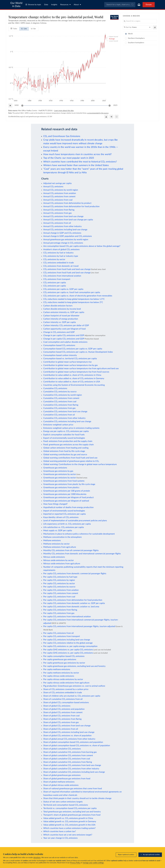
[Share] (111, 117)
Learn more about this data (64, 111)
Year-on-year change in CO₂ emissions (60, 838)
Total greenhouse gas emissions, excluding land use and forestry (72, 812)
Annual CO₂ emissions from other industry (62, 226)
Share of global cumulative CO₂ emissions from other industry (71, 769)
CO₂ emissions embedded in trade (59, 263)
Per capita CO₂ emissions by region (59, 580)
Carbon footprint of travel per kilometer (61, 316)
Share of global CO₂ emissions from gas (61, 722)
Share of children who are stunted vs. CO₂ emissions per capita (72, 696)
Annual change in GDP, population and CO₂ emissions (68, 236)
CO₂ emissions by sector (54, 259)
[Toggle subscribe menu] (139, 5)
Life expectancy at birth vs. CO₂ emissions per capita (67, 524)
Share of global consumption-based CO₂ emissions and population (73, 742)
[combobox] (120, 5)
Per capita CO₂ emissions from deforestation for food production (73, 600)
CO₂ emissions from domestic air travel (61, 266)
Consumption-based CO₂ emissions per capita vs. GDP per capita (73, 349)
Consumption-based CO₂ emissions (59, 345)
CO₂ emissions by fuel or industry (58, 253)
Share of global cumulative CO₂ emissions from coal (67, 759)
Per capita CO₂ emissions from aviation (61, 590)
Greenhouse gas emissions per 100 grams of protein (67, 491)
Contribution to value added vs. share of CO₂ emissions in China (72, 375)
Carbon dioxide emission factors (58, 306)
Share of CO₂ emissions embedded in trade (63, 693)
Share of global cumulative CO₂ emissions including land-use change (74, 772)
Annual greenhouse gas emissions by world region (66, 240)
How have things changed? (55, 504)
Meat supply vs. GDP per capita (58, 531)
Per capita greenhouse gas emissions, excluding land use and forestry (74, 666)
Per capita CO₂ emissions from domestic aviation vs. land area (71, 607)
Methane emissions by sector (56, 544)
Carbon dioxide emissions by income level (62, 309)
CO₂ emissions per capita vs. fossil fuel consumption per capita (72, 292)
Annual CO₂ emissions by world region (61, 190)
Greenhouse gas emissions (55, 468)
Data (46, 5)
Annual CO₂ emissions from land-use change (63, 216)
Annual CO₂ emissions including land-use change (65, 230)
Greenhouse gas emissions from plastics (61, 487)
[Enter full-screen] (117, 117)
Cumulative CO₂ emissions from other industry (64, 418)
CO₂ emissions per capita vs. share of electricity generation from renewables (78, 296)
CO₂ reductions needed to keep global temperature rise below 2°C (73, 302)
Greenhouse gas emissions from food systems (64, 481)
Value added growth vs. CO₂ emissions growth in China (68, 818)
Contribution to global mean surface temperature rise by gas (71, 365)
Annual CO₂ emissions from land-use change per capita (68, 220)
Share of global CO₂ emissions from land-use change (67, 726)
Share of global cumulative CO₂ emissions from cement (68, 755)
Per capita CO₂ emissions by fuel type (60, 577)
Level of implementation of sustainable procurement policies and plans (75, 521)
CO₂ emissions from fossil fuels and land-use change (67, 269)
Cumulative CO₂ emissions (55, 388)
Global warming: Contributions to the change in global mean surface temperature (80, 464)
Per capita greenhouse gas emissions (60, 659)
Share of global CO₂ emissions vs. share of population (67, 736)
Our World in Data (16, 5)
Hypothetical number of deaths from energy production (68, 507)
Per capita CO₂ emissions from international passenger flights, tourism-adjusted (79, 626)
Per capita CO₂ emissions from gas (59, 613)
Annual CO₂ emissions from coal (58, 200)
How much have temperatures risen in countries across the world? (77, 154)
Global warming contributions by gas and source (65, 455)
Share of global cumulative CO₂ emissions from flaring (68, 762)
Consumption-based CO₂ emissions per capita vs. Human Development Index (78, 352)
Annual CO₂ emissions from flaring (59, 210)
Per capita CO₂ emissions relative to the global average (68, 643)
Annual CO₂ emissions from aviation (60, 193)
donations (37, 858)
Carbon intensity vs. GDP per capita (60, 322)
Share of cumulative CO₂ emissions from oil (63, 699)
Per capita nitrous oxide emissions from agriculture (66, 683)
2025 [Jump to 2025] (115, 105)
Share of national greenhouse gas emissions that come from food (73, 789)
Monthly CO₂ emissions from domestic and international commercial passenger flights (82, 554)
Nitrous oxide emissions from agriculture (62, 564)
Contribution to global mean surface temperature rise (67, 362)
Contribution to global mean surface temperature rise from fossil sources (76, 372)
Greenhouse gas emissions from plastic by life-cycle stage (69, 484)
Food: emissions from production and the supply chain (68, 441)
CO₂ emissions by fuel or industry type (61, 256)
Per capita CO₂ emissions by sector (59, 583)
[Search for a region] (140, 21)
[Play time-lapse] (10, 105)
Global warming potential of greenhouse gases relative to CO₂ (71, 461)
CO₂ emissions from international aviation (62, 276)
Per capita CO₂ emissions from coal (59, 597)
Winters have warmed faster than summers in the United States (76, 165)
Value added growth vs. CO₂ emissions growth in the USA (69, 825)
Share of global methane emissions (59, 782)
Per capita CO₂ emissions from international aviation (67, 617)
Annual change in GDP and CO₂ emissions (62, 233)
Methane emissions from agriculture (60, 547)
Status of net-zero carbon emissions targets (63, 802)
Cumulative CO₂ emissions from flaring (61, 405)
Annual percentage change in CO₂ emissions (63, 243)
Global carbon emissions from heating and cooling (66, 448)
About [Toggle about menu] (77, 5)
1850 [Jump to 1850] (16, 105)
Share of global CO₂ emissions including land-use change (69, 732)
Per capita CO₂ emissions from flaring (60, 610)
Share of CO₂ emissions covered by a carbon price (66, 689)
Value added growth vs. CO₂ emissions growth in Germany (70, 821)
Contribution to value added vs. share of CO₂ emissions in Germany (74, 378)
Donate (149, 5)
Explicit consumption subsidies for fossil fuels (64, 435)
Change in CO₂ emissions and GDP (59, 332)
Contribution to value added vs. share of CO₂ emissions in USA (72, 382)
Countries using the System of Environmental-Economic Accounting (74, 385)
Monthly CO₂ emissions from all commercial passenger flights (71, 550)
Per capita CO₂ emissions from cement (61, 593)
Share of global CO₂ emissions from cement (63, 712)
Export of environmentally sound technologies (64, 438)
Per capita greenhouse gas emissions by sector (64, 663)
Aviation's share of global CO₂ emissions (61, 249)
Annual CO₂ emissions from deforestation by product (67, 203)
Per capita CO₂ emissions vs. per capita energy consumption (70, 646)
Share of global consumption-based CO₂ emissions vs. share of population (77, 746)
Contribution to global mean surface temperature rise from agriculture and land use (81, 368)
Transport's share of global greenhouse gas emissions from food (72, 815)
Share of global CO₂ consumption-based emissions (66, 702)
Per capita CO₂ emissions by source (59, 587)
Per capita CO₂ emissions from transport (62, 636)
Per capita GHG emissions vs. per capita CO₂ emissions (68, 650)
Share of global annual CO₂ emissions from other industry (69, 739)
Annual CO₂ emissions (53, 187)
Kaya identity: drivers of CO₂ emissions (61, 517)
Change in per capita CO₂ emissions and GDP (64, 335)
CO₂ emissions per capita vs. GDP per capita (63, 289)
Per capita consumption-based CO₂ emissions (64, 656)
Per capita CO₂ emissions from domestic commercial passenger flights (75, 574)
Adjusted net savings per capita (57, 183)
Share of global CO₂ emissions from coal (61, 716)
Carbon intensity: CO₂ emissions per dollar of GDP (66, 325)
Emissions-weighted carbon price (58, 425)
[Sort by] (137, 27)
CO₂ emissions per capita (55, 283)
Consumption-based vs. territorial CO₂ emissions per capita (70, 359)
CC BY (50, 117)
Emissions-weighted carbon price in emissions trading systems (71, 428)
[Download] (106, 117)
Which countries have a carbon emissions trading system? (69, 828)
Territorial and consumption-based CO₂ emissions (66, 805)
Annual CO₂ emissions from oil (57, 223)
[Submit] (132, 5)
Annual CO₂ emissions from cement (59, 197)
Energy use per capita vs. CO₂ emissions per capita (66, 431)
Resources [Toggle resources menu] (65, 5)
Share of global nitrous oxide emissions (61, 785)
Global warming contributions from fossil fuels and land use (70, 458)
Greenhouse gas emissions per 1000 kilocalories (65, 494)
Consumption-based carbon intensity (60, 355)
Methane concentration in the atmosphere (62, 537)
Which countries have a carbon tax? (60, 831)
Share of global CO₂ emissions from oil (61, 729)
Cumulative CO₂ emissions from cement (61, 398)
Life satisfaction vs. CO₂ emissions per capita (64, 527)
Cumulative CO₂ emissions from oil (59, 415)
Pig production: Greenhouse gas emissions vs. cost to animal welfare (74, 686)
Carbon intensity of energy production (61, 319)
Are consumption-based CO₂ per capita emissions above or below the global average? (82, 246)
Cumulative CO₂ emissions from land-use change (65, 412)
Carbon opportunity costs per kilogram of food (64, 329)
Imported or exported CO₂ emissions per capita (65, 514)
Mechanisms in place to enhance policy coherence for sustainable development (79, 534)
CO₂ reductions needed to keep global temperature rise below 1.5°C (74, 299)
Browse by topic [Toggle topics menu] (33, 5)
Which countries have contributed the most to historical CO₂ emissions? (80, 162)
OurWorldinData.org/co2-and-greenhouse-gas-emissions (27, 117)
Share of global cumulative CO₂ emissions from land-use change (72, 765)
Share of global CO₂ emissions (57, 706)
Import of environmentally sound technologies (64, 511)
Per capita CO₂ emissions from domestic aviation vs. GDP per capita (74, 603)
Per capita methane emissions (57, 669)
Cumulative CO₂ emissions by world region (63, 395)
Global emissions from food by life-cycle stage (64, 451)
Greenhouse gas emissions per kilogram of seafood (66, 501)
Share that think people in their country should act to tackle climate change (77, 798)
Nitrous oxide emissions (54, 557)
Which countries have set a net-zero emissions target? (68, 835)
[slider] (22, 105)
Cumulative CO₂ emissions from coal (60, 402)
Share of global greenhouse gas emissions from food (67, 779)
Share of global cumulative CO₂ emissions (62, 749)
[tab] (14, 29)
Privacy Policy (75, 863)
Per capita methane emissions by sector (61, 673)
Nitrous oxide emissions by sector (59, 560)
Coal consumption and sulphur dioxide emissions (65, 342)
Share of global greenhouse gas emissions (62, 775)
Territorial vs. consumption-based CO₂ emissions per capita (70, 808)
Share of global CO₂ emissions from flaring (62, 719)
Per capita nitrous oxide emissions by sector (63, 679)
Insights (54, 5)
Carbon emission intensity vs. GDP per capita (64, 312)
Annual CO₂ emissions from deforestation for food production (71, 206)
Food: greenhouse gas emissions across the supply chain (69, 445)
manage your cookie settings (93, 863)
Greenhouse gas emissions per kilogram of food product (69, 497)
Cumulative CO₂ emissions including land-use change (67, 421)
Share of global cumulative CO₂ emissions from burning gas (70, 752)
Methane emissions (52, 540)
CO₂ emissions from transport (57, 279)
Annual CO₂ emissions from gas (57, 213)
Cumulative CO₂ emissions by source (60, 392)
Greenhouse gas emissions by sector (60, 474)
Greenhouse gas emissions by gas (58, 471)
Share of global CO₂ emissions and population (64, 709)
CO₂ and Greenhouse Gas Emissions (62, 136)
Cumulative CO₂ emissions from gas (59, 408)
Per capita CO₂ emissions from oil (58, 633)
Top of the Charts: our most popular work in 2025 (69, 158)
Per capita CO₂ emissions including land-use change (67, 640)
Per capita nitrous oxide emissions (59, 676)
